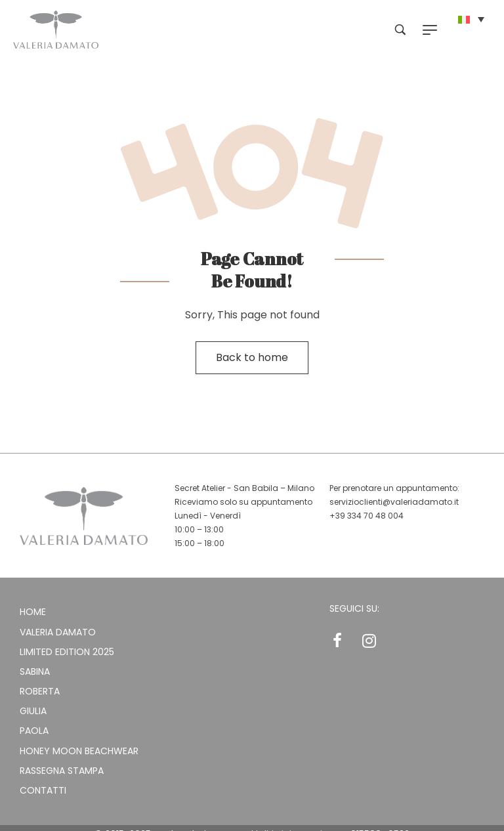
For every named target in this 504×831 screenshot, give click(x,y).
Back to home (252, 357)
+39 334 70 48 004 (367, 516)
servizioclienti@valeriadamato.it (394, 502)
